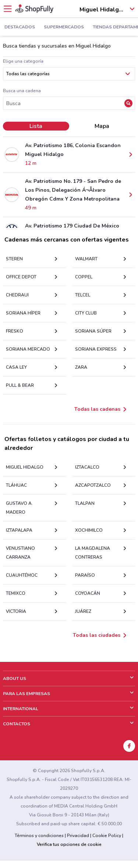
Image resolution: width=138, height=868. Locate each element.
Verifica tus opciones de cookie (69, 844)
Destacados (20, 27)
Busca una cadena (22, 91)
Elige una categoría (23, 61)
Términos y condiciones (39, 836)
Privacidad (78, 836)
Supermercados (64, 27)
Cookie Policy (107, 836)
